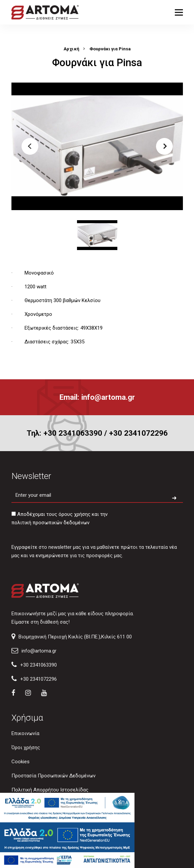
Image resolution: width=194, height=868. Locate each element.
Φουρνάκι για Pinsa (110, 49)
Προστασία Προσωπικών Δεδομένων (53, 776)
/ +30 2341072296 (136, 433)
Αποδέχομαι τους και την (60, 519)
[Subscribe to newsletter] (174, 498)
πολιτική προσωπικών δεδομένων (50, 523)
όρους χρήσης (74, 514)
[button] (30, 146)
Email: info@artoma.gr (97, 397)
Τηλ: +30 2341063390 (64, 433)
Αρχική (72, 49)
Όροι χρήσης (26, 748)
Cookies (21, 762)
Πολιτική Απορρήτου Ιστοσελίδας (50, 790)
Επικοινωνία (25, 733)
